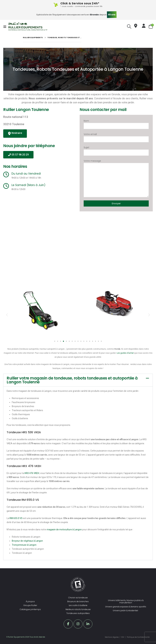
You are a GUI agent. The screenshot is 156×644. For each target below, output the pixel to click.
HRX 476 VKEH (32, 473)
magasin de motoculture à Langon (64, 530)
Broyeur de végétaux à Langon (27, 541)
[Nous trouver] (136, 26)
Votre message (116, 170)
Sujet (116, 150)
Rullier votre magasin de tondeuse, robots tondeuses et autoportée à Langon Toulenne (72, 380)
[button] (7, 315)
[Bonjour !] (144, 26)
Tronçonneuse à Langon (24, 545)
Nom (116, 123)
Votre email (116, 137)
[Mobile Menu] (6, 27)
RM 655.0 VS (16, 518)
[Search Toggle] (129, 26)
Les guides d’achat (125, 353)
